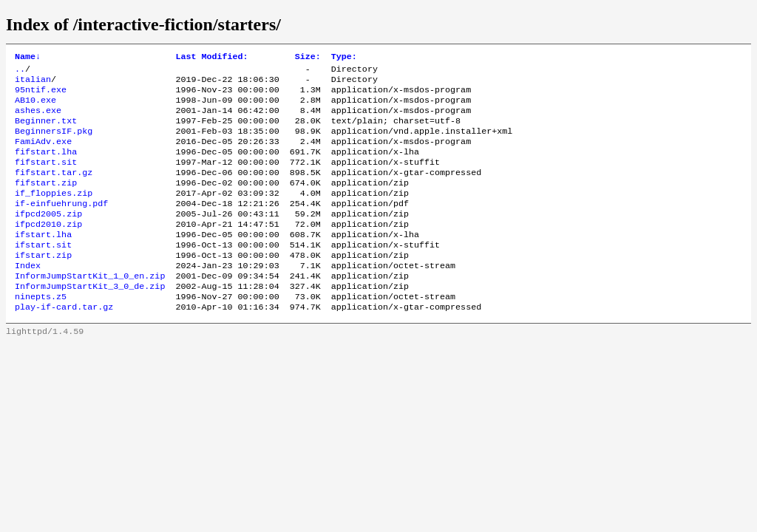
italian (33, 83)
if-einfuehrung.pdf (61, 225)
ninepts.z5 (41, 332)
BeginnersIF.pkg (54, 143)
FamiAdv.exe (43, 154)
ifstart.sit (43, 273)
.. (20, 72)
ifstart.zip (43, 284)
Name (28, 58)
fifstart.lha (46, 166)
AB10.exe (35, 107)
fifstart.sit (46, 178)
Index (28, 296)
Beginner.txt (46, 131)
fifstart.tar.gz (54, 190)
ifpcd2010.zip (48, 249)
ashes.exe (38, 119)
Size (308, 58)
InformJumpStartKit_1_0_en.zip (90, 308)
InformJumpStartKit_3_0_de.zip (90, 320)
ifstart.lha (43, 261)
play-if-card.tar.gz (64, 344)
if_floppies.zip (54, 214)
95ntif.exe (41, 95)
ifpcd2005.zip (48, 237)
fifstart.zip (46, 202)
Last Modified (211, 58)
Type (344, 58)
